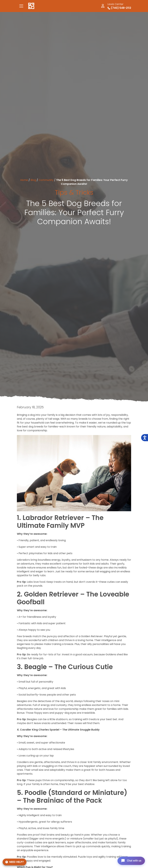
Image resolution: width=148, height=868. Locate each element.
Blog (33, 180)
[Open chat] (131, 861)
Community (46, 180)
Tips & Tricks (74, 192)
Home (24, 180)
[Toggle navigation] (21, 6)
